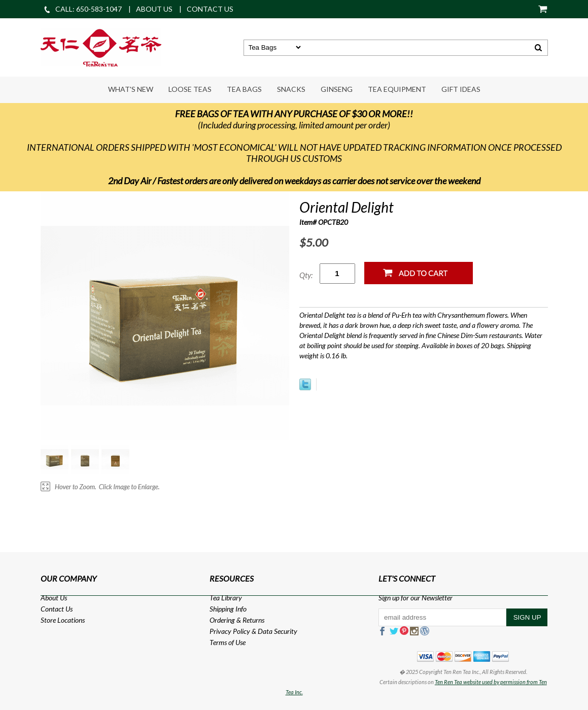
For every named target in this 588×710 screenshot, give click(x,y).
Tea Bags (244, 89)
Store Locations (63, 620)
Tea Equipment (397, 89)
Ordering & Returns (237, 620)
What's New (131, 89)
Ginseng (337, 89)
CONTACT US (210, 9)
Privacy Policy (230, 631)
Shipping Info (228, 609)
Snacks (291, 89)
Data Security (278, 631)
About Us (54, 598)
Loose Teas (190, 89)
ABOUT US (154, 9)
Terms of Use (228, 642)
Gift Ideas (461, 89)
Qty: (306, 275)
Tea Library (226, 598)
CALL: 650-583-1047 (82, 9)
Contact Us (57, 609)
